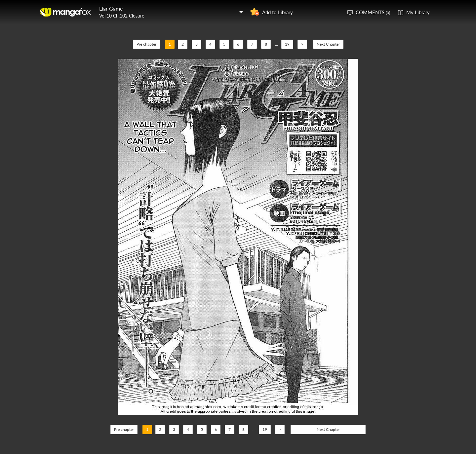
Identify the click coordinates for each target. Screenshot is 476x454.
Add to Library (278, 12)
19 (287, 44)
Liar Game (111, 8)
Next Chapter (328, 44)
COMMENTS (373, 12)
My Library (418, 12)
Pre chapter (146, 44)
